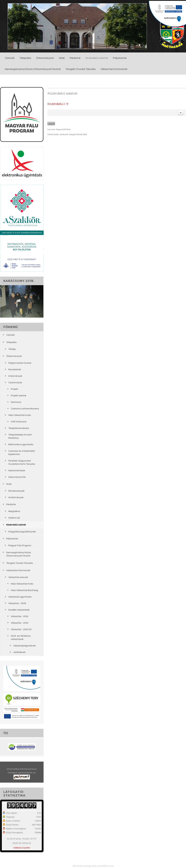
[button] (181, 113)
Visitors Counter (22, 848)
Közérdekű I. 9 (58, 104)
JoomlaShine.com (105, 866)
